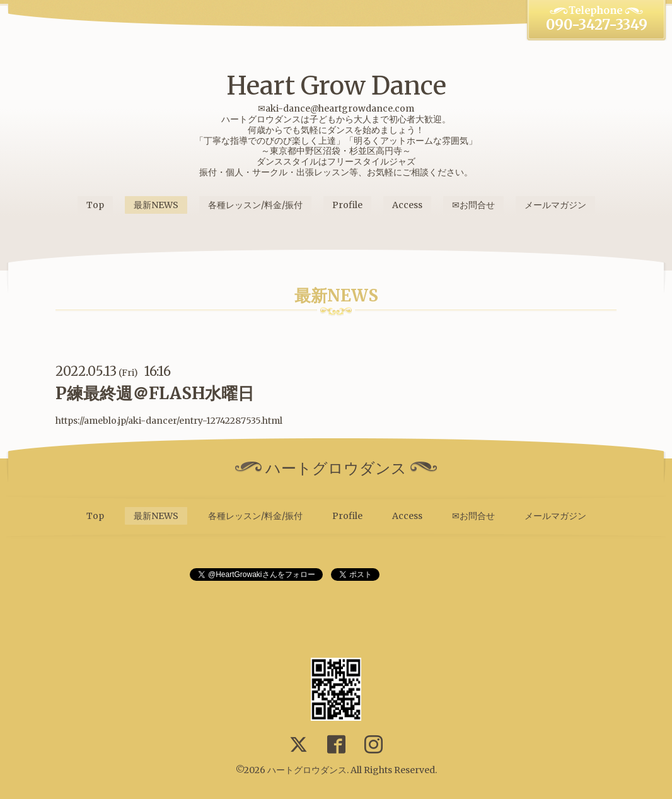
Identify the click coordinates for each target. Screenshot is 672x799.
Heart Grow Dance (336, 86)
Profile (347, 205)
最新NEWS (156, 205)
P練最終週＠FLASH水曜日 (155, 393)
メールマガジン (555, 205)
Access (407, 205)
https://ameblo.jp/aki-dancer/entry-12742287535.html (169, 421)
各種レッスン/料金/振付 (255, 205)
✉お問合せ (473, 205)
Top (95, 205)
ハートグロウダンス (307, 770)
